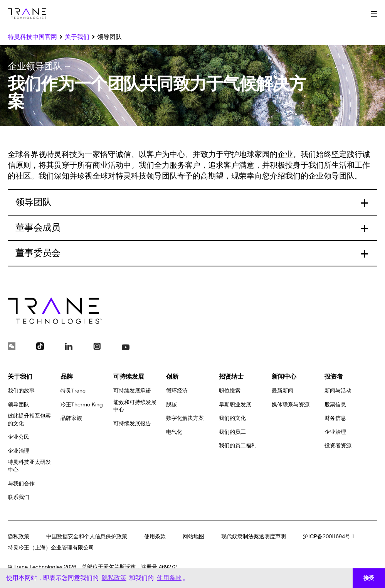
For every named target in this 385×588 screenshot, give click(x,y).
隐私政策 (18, 537)
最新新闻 (282, 391)
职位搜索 (230, 391)
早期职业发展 (235, 405)
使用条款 (155, 537)
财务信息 (335, 418)
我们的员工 (232, 432)
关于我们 (20, 377)
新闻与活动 (338, 391)
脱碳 (171, 405)
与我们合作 (21, 484)
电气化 (174, 432)
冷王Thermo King (82, 405)
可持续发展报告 (132, 424)
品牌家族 (71, 418)
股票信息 (335, 405)
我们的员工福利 (238, 446)
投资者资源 (338, 446)
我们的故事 (21, 391)
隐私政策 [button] (114, 578)
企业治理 (18, 451)
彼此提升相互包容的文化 (29, 420)
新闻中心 (284, 377)
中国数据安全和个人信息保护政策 (87, 537)
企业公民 (18, 437)
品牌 (67, 377)
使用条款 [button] (169, 578)
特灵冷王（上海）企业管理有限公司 (51, 548)
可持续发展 (129, 377)
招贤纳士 (231, 377)
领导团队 (18, 405)
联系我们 (18, 497)
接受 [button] (369, 578)
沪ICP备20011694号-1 (329, 537)
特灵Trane (73, 391)
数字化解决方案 (185, 418)
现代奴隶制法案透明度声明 (254, 537)
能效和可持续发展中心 (135, 406)
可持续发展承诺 (132, 391)
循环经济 (177, 391)
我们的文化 (232, 418)
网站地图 (193, 537)
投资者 (334, 377)
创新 (172, 377)
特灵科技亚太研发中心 (29, 466)
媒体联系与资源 (291, 405)
